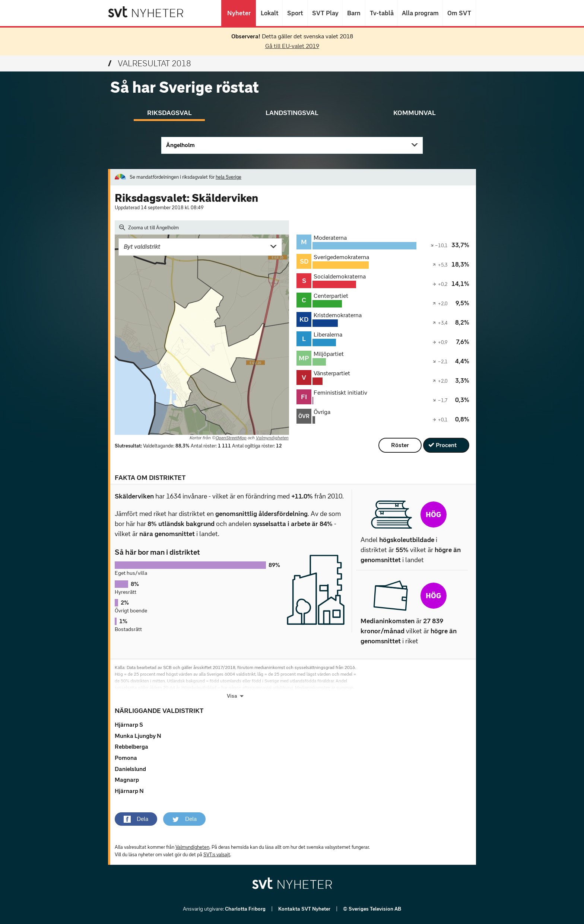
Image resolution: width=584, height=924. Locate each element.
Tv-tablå (381, 13)
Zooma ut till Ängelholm (149, 227)
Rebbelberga (131, 747)
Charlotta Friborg (246, 909)
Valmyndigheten (272, 438)
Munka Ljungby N (138, 736)
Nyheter (239, 13)
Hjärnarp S (129, 725)
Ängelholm (180, 145)
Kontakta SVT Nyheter (305, 909)
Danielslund (130, 769)
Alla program (420, 13)
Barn (354, 13)
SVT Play (325, 13)
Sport (295, 13)
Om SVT (459, 13)
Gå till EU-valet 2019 (292, 46)
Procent (446, 445)
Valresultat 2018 (150, 63)
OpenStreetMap (231, 438)
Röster (400, 445)
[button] (136, 819)
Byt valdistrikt (142, 247)
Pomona (126, 758)
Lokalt (269, 13)
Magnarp (127, 780)
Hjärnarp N (129, 791)
